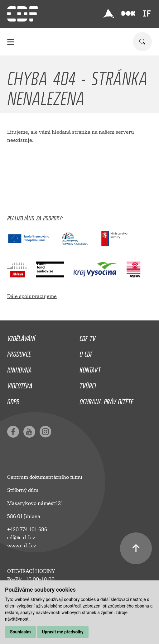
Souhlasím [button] (20, 632)
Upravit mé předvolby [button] (63, 632)
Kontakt (90, 368)
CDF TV (87, 337)
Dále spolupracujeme (32, 296)
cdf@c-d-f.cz (21, 538)
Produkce (19, 353)
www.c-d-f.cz (22, 546)
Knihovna (19, 368)
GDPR (13, 400)
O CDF (86, 353)
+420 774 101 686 (27, 529)
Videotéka (20, 384)
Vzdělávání (21, 337)
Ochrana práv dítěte (106, 400)
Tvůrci (88, 384)
